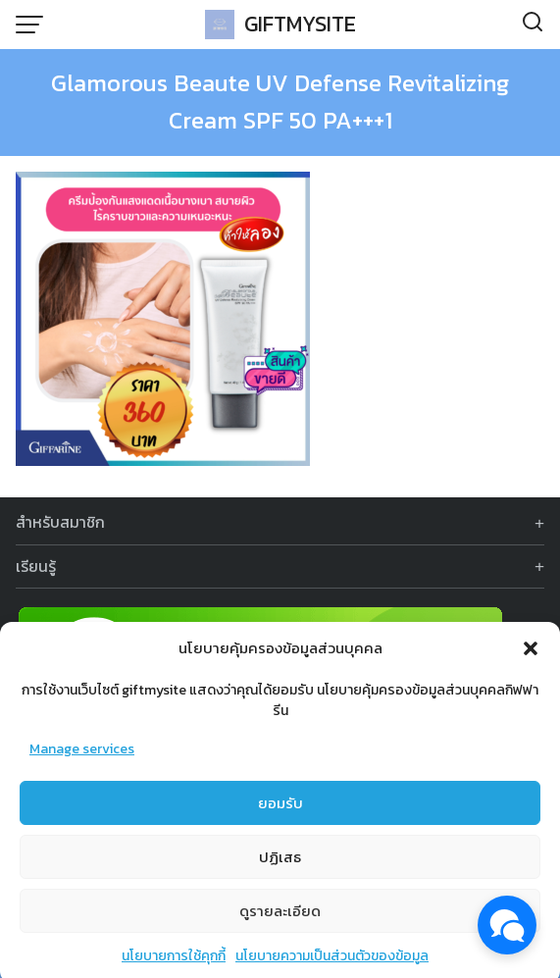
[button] (531, 656)
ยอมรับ (280, 810)
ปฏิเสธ (280, 864)
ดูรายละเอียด (280, 918)
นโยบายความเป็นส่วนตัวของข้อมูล (332, 964)
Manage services (82, 757)
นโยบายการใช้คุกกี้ (174, 964)
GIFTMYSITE (300, 24)
